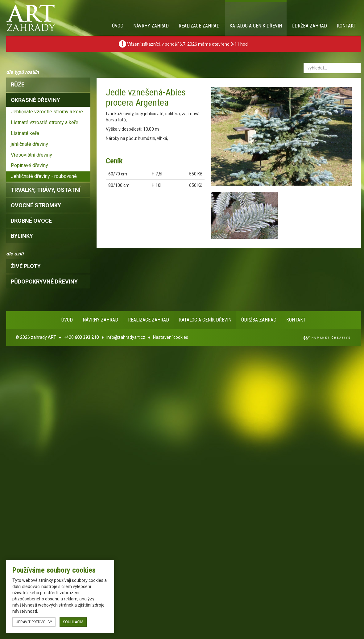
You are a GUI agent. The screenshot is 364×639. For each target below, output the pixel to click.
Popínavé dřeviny (29, 165)
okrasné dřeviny (35, 100)
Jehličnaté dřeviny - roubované (44, 176)
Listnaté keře (25, 133)
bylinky (22, 236)
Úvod (118, 26)
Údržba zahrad (309, 26)
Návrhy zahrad (151, 26)
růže (18, 84)
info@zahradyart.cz (126, 337)
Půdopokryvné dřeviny (44, 282)
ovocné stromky (36, 205)
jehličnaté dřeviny (29, 144)
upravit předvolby (34, 622)
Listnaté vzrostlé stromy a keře (45, 122)
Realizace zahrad (199, 26)
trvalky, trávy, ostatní (46, 190)
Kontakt (347, 26)
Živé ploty (26, 266)
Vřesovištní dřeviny (31, 155)
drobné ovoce (31, 221)
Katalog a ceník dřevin (256, 26)
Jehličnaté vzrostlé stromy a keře (47, 112)
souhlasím (73, 622)
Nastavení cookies (171, 337)
